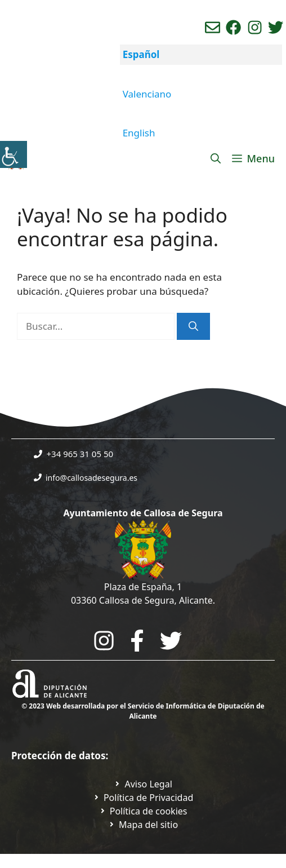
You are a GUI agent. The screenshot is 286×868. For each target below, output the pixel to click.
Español (141, 54)
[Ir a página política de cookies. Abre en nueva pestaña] (143, 811)
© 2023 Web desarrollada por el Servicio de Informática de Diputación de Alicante (143, 711)
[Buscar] (193, 326)
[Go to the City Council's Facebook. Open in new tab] (137, 641)
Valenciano (147, 94)
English (139, 133)
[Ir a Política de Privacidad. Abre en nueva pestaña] (143, 784)
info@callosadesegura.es (91, 478)
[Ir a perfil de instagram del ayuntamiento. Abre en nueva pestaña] (255, 27)
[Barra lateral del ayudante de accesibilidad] (14, 154)
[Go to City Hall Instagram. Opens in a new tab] (104, 641)
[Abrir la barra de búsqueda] (216, 158)
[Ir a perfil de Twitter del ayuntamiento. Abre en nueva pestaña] (276, 27)
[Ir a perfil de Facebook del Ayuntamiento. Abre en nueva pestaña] (233, 27)
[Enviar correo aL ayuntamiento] (213, 27)
